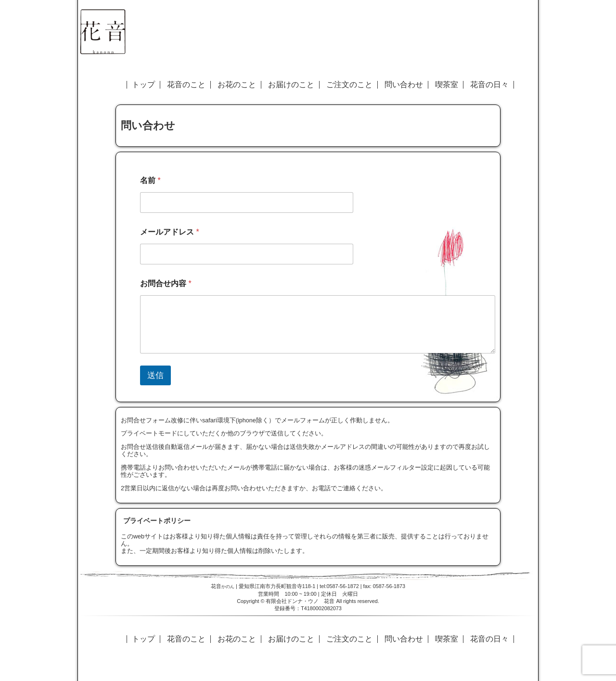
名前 (150, 180)
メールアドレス (170, 232)
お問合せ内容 (166, 283)
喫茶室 (447, 85)
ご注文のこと (349, 85)
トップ (143, 85)
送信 (155, 375)
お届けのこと (291, 85)
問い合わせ (404, 85)
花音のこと (186, 85)
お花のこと (237, 85)
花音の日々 (489, 85)
